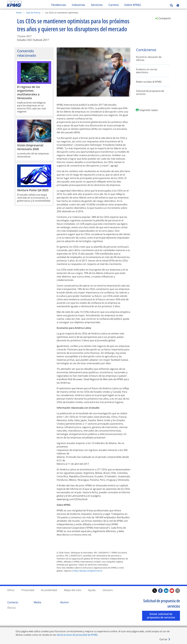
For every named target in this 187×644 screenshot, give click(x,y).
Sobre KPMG (133, 5)
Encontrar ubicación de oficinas (149, 58)
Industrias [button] (78, 5)
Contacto (13, 602)
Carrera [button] (113, 5)
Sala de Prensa (33, 12)
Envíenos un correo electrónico (147, 71)
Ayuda (92, 590)
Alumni (64, 602)
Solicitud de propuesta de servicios (150, 92)
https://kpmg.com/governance (88, 571)
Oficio (11, 590)
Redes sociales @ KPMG (149, 82)
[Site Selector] (178, 5)
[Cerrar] (165, 639)
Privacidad (28, 590)
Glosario (108, 590)
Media (37, 602)
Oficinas (12, 608)
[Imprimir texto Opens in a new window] (147, 110)
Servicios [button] (97, 5)
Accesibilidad (49, 590)
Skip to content (23, 4)
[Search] (171, 5)
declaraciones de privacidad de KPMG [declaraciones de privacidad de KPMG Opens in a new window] (77, 635)
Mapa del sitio (73, 590)
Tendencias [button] (58, 5)
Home (19, 12)
